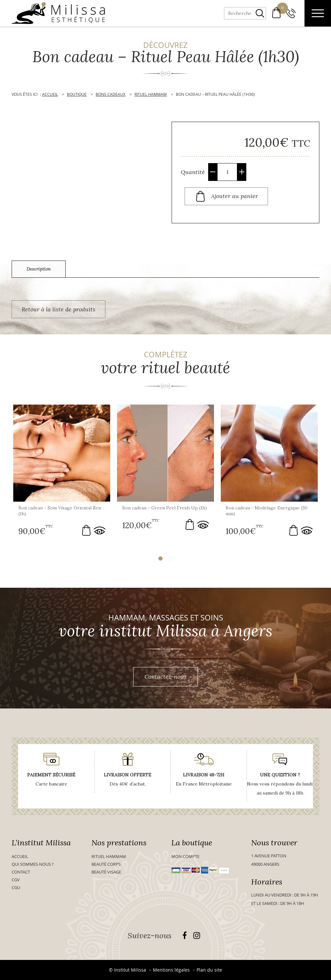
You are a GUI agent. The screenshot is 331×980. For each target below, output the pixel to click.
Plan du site (209, 970)
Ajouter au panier (235, 196)
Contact (21, 872)
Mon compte (185, 856)
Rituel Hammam (109, 856)
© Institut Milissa (128, 970)
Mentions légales (171, 970)
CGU (16, 887)
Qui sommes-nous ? (33, 864)
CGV (16, 880)
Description (39, 269)
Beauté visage (106, 872)
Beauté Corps (106, 864)
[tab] (39, 269)
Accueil (20, 856)
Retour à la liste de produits (59, 309)
